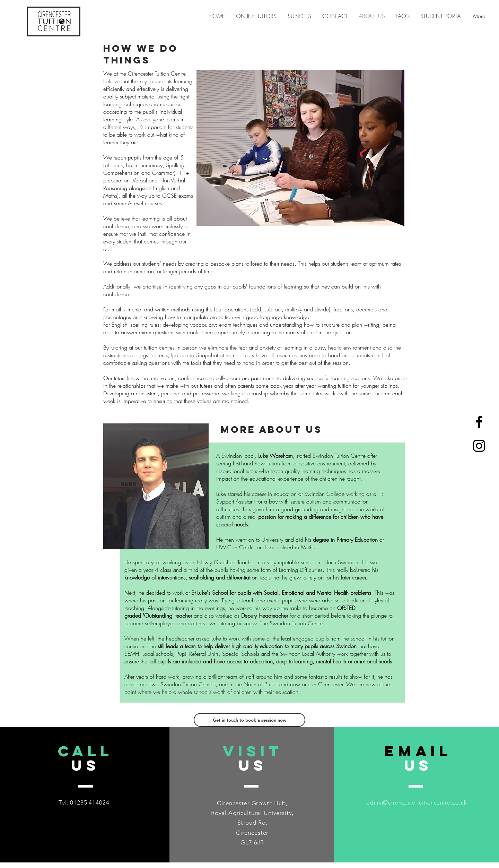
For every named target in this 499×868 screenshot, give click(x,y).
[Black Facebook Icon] (479, 422)
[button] (299, 16)
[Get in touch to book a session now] (249, 720)
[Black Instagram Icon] (479, 446)
